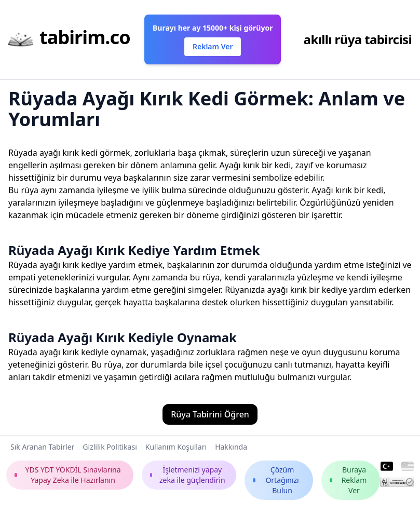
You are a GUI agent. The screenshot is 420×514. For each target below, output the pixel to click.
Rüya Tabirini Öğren (210, 414)
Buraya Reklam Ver (348, 480)
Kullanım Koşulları (176, 447)
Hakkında (231, 447)
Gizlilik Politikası (110, 447)
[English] (408, 467)
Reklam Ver (213, 46)
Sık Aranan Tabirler (42, 447)
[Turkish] (387, 467)
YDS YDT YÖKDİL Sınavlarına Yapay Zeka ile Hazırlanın (68, 475)
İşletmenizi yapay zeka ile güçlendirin (188, 475)
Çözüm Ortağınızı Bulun (276, 480)
